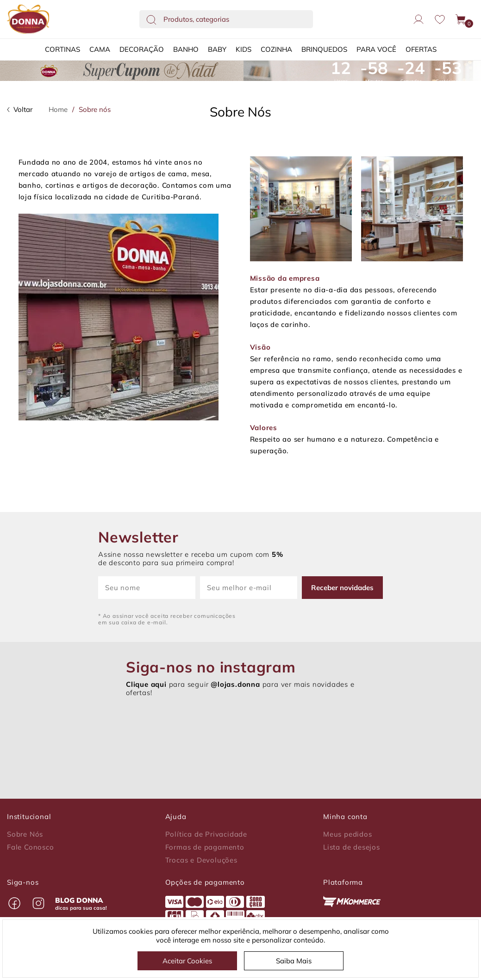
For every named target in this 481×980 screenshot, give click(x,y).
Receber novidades (342, 588)
